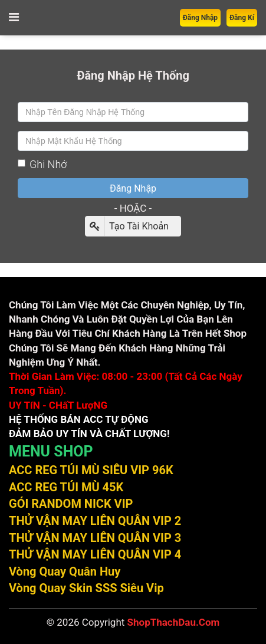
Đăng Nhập (200, 18)
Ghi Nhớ (42, 164)
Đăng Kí (242, 18)
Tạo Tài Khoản (127, 226)
